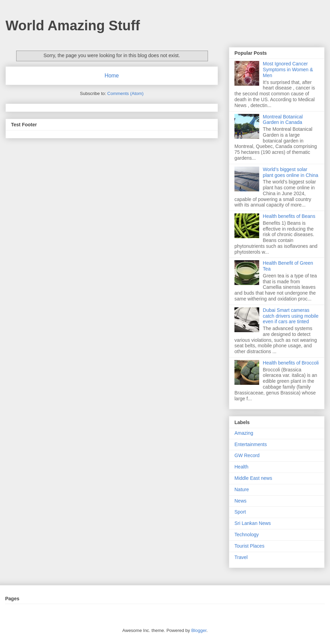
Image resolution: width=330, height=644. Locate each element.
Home (112, 76)
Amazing (244, 433)
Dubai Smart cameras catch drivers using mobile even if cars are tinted (291, 316)
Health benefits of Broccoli (291, 363)
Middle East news (253, 478)
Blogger (199, 630)
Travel (241, 557)
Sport (240, 512)
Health (241, 467)
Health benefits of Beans (289, 216)
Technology (247, 535)
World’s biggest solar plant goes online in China (291, 172)
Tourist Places (249, 546)
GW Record (247, 455)
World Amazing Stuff (73, 25)
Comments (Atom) (125, 93)
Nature (242, 489)
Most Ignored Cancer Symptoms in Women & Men (288, 70)
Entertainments (251, 444)
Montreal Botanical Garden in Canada (283, 120)
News (240, 501)
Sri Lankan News (253, 523)
